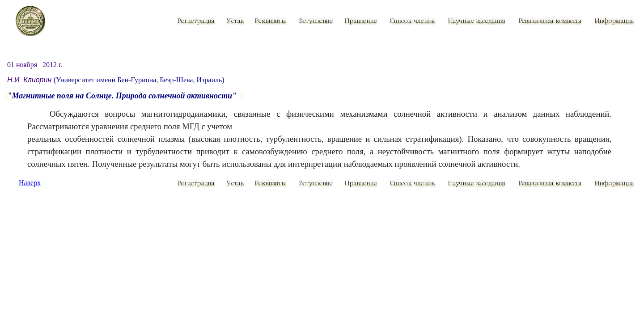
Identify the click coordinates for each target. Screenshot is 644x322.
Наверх (30, 183)
